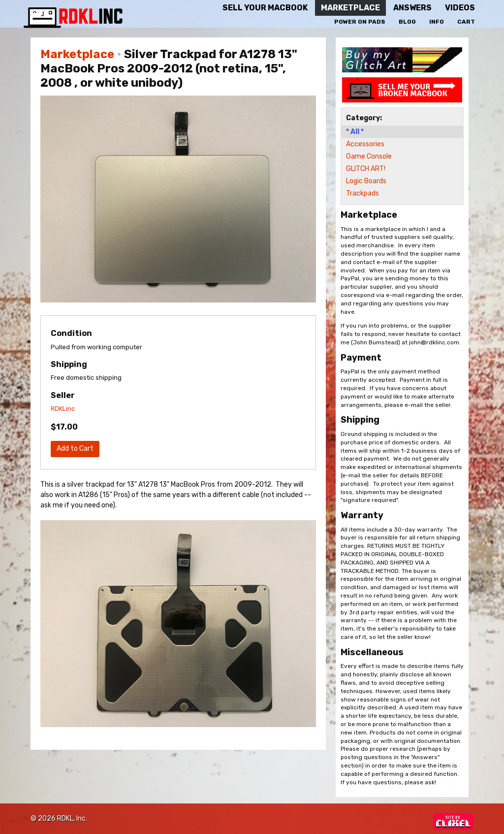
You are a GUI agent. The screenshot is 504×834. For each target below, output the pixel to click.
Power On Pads (360, 22)
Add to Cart (75, 449)
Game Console (369, 156)
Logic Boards (366, 181)
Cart (466, 22)
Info (437, 22)
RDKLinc (63, 409)
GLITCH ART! (366, 169)
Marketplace (77, 54)
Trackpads (362, 193)
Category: (364, 118)
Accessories (365, 144)
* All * (355, 132)
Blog (407, 22)
